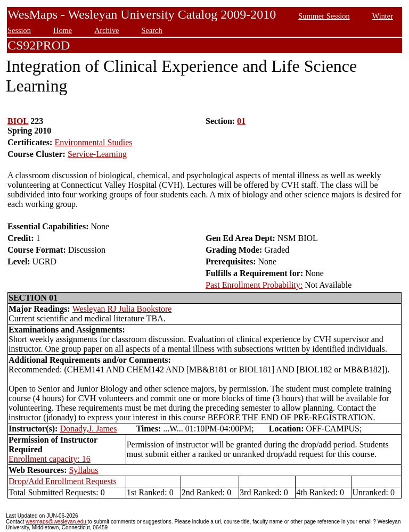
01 (241, 121)
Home (63, 30)
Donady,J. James (88, 429)
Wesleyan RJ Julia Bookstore (122, 309)
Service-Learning (97, 154)
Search (152, 30)
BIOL (18, 121)
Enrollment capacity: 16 (50, 459)
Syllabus (83, 470)
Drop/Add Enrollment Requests (63, 481)
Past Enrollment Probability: (254, 285)
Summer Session (324, 16)
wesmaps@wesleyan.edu (56, 522)
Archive (107, 30)
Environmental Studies (93, 142)
